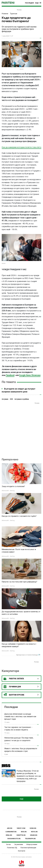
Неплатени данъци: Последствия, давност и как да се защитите (19, 739)
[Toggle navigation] (38, 3)
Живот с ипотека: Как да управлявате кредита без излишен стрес (21, 750)
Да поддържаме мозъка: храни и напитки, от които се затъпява (21, 613)
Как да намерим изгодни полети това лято (21, 147)
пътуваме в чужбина (22, 399)
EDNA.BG (9, 835)
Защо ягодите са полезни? (13, 486)
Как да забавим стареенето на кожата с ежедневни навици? (19, 645)
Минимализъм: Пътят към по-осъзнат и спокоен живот (19, 551)
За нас (8, 844)
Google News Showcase (30, 375)
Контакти (22, 851)
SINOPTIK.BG (21, 835)
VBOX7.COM (21, 828)
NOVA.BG (34, 832)
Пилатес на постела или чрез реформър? (19, 582)
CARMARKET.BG (11, 832)
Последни (29, 3)
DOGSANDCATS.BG (14, 839)
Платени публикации (28, 848)
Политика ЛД (12, 848)
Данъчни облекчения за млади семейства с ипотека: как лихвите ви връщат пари (20, 717)
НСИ (11, 399)
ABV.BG (10, 828)
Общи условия (32, 844)
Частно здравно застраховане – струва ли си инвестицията (18, 728)
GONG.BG (33, 828)
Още (22, 799)
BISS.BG (24, 832)
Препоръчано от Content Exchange (28, 655)
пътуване (5, 399)
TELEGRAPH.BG (30, 839)
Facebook (10, 375)
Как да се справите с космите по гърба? (19, 516)
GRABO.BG (34, 835)
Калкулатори (10, 671)
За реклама (19, 844)
